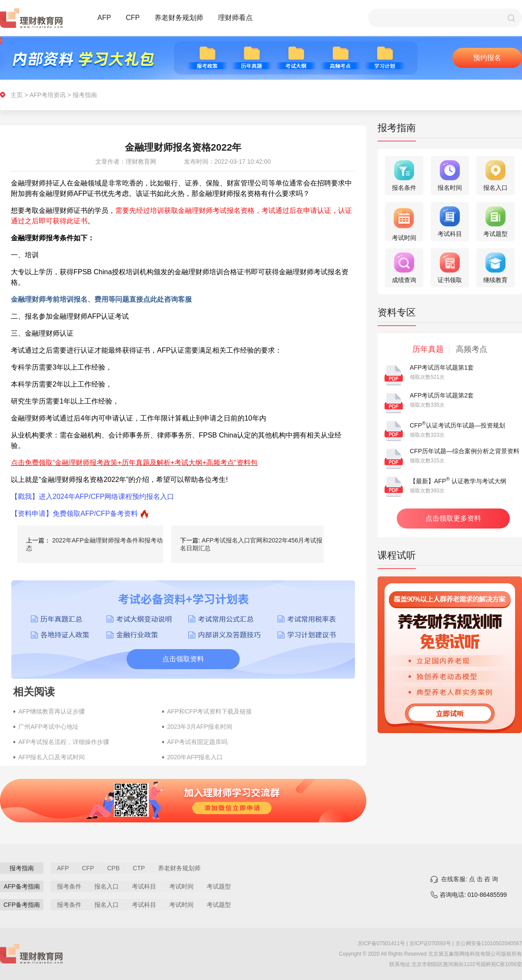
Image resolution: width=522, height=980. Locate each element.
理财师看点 (235, 18)
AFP (104, 18)
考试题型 (219, 886)
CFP (133, 18)
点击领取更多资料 (453, 518)
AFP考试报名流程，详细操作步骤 (64, 742)
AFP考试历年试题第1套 (442, 367)
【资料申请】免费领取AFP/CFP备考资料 (74, 514)
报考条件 (69, 886)
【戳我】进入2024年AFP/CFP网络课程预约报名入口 (92, 497)
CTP (139, 868)
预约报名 (487, 58)
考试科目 (144, 886)
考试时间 (181, 886)
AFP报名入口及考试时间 (52, 757)
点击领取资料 (183, 659)
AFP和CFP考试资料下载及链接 (209, 711)
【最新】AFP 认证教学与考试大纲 (458, 481)
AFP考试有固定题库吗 (197, 742)
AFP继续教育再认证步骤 (52, 711)
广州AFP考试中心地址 (49, 727)
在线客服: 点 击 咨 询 (470, 879)
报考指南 (85, 95)
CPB (113, 868)
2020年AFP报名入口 (195, 757)
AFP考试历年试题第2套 (442, 395)
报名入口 (107, 886)
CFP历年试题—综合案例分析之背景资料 (465, 451)
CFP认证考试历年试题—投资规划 (457, 425)
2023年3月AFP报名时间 (200, 727)
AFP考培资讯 (48, 95)
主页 (17, 95)
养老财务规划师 (179, 18)
